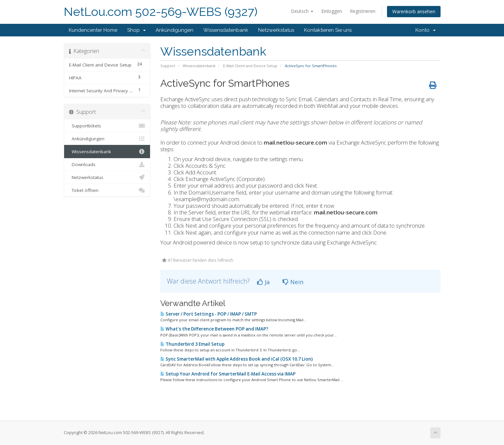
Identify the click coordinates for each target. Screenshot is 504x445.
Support (168, 66)
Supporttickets (107, 126)
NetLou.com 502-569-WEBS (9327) (161, 12)
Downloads (107, 164)
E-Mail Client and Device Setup (250, 66)
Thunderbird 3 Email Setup (192, 344)
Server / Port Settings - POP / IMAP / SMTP (209, 314)
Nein (293, 282)
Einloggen (332, 11)
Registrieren (363, 11)
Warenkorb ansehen (414, 11)
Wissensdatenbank (226, 30)
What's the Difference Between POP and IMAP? (214, 329)
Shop (136, 30)
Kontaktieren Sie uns (328, 30)
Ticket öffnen (107, 190)
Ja (263, 282)
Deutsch (302, 11)
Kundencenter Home (93, 30)
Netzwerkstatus (276, 30)
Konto (426, 30)
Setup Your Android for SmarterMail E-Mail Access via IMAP (228, 374)
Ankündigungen (174, 30)
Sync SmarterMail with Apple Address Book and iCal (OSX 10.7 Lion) (236, 359)
